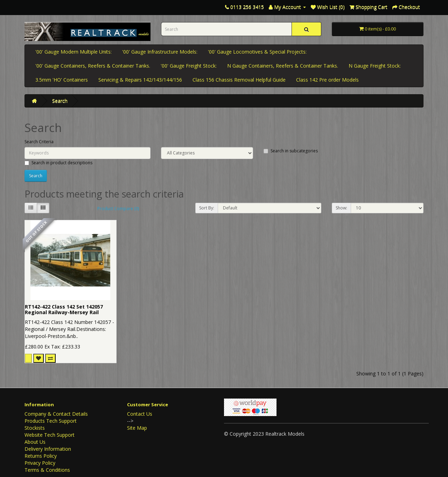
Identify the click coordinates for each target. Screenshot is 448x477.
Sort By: (207, 208)
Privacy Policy (40, 463)
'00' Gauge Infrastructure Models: (160, 52)
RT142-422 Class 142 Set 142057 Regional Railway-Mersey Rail (64, 310)
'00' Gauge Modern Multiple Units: (73, 52)
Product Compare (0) (118, 209)
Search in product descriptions (58, 163)
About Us (35, 442)
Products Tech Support (51, 421)
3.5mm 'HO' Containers (62, 80)
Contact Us (140, 414)
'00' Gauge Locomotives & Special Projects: (257, 52)
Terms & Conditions (47, 470)
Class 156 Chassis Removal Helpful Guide (239, 80)
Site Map (137, 428)
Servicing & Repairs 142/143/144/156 (140, 80)
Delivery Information (48, 449)
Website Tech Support (50, 435)
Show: (341, 208)
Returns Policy (41, 456)
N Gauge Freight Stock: (375, 66)
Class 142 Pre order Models (327, 80)
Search (60, 101)
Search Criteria (39, 142)
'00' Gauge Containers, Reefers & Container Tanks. (93, 66)
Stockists (35, 428)
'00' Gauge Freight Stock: (189, 66)
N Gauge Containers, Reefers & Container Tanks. (283, 66)
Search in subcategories (291, 151)
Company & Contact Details (56, 414)
